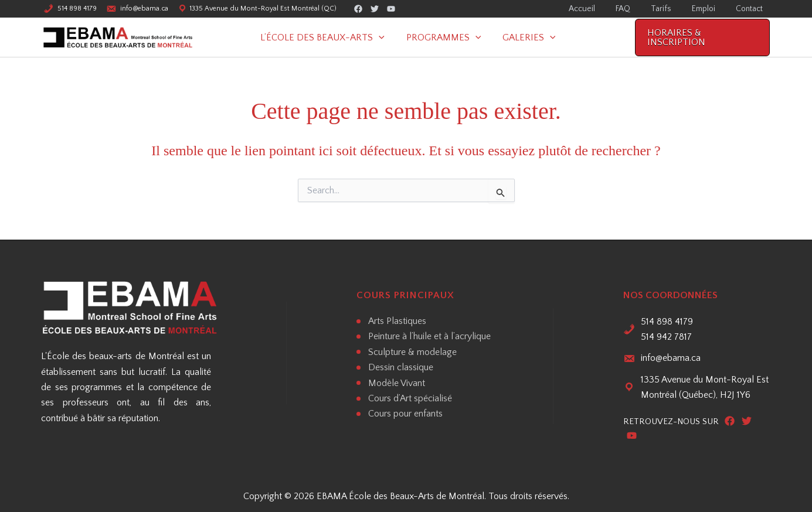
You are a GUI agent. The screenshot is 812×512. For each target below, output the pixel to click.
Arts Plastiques (397, 321)
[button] (385, 37)
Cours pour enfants (405, 414)
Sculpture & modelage (412, 352)
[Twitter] (375, 10)
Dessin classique (401, 367)
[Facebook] (358, 10)
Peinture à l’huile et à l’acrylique (429, 336)
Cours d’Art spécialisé (410, 398)
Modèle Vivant (397, 383)
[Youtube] (391, 10)
